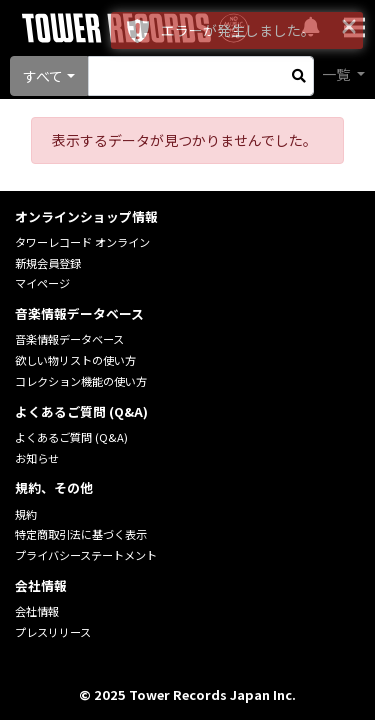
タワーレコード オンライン (82, 242)
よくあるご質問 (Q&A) (71, 437)
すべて (43, 76)
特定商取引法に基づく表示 (81, 534)
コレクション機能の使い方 (81, 381)
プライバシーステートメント (86, 555)
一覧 (337, 74)
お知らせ (37, 458)
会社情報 (37, 611)
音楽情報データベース (69, 339)
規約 (26, 514)
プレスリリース (53, 632)
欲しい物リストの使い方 (75, 360)
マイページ (42, 283)
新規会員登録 (48, 263)
